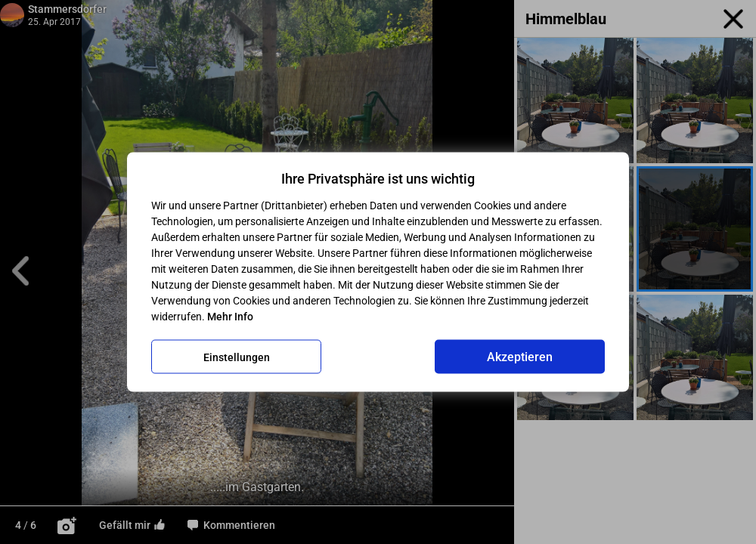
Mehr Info (230, 317)
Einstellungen (237, 357)
